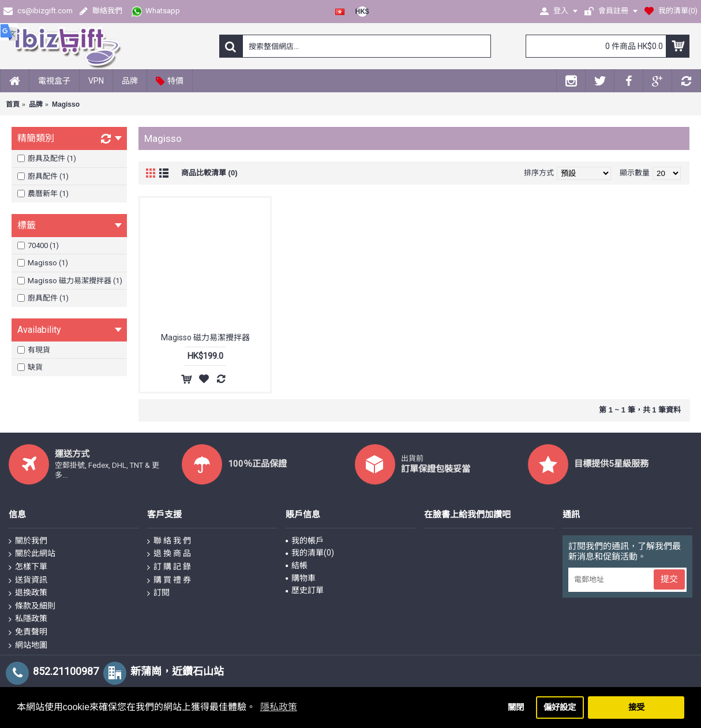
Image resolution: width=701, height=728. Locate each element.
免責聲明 (28, 632)
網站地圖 (28, 646)
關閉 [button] (516, 707)
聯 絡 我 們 (169, 541)
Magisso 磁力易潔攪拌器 (205, 337)
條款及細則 (32, 606)
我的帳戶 (305, 541)
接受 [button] (636, 707)
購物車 (301, 578)
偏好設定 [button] (560, 707)
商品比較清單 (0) (209, 173)
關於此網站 (32, 554)
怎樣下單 (28, 567)
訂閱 (158, 593)
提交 (669, 579)
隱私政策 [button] (279, 707)
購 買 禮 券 (169, 580)
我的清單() (310, 553)
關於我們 (28, 541)
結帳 (297, 565)
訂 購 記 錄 (169, 567)
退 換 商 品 (169, 554)
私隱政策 (28, 619)
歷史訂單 (305, 590)
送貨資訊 (28, 580)
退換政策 (28, 593)
